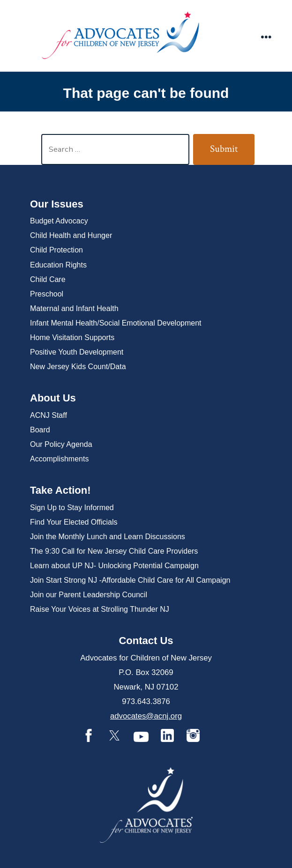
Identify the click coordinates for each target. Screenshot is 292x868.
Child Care (48, 279)
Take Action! (60, 490)
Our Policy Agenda (61, 444)
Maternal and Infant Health (74, 308)
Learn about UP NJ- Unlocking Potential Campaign (114, 566)
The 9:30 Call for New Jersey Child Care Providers (114, 551)
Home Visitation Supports (72, 338)
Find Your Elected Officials (74, 522)
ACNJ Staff (49, 415)
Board (40, 430)
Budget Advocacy (59, 221)
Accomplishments (59, 459)
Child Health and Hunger (71, 235)
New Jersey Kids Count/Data (78, 367)
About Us (53, 398)
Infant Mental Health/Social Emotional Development (116, 323)
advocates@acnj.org (146, 716)
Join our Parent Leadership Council (89, 595)
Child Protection (56, 250)
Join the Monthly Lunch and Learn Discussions (108, 537)
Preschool (47, 294)
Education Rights (58, 265)
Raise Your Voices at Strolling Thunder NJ (100, 609)
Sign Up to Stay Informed (72, 508)
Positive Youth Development (77, 352)
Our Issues (57, 204)
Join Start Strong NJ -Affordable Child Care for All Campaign (130, 580)
